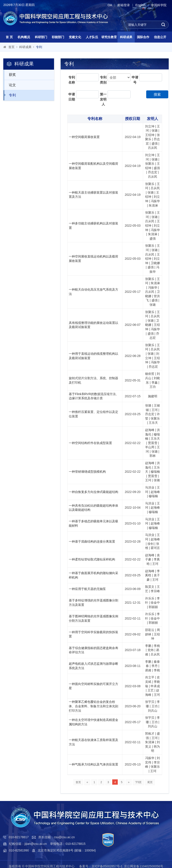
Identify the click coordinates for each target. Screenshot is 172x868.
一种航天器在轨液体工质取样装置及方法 (93, 742)
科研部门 (41, 37)
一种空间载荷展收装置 (84, 137)
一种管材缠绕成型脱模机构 (87, 472)
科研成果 (126, 37)
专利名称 (72, 80)
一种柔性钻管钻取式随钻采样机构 (92, 559)
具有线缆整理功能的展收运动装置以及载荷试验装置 (93, 325)
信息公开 (160, 37)
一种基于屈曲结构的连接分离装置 (92, 541)
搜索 (157, 94)
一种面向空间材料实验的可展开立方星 (93, 686)
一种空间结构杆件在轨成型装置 (90, 443)
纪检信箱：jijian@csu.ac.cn (28, 844)
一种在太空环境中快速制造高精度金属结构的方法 (93, 722)
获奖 (10, 75)
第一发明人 (103, 99)
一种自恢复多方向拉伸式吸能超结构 (93, 492)
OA (110, 5)
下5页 (138, 782)
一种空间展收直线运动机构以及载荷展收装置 (93, 259)
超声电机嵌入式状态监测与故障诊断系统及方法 (93, 666)
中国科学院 (159, 5)
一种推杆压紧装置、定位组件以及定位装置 (93, 414)
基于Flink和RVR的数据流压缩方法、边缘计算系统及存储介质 (94, 396)
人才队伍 (92, 37)
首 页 (9, 37)
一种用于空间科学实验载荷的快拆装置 (93, 634)
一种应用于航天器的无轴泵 (87, 589)
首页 (11, 47)
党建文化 (75, 37)
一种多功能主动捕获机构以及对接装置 (93, 226)
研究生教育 (109, 37)
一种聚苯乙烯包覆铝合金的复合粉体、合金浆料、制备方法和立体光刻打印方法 (93, 706)
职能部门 (58, 37)
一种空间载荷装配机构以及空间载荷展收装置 (93, 166)
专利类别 (103, 80)
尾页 (150, 782)
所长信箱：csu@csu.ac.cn (57, 837)
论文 (10, 85)
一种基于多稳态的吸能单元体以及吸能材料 (93, 523)
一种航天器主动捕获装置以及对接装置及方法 (93, 195)
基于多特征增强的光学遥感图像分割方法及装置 (93, 603)
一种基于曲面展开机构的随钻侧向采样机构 (93, 575)
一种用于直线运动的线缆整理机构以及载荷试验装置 (93, 356)
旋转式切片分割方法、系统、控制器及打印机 (93, 380)
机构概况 (24, 37)
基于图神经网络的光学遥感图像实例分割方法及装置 (93, 618)
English (140, 5)
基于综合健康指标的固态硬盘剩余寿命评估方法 (93, 650)
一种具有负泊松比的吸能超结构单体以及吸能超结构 (93, 508)
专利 (39, 47)
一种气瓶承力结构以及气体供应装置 (93, 764)
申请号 (135, 80)
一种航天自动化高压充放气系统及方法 (93, 292)
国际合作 (143, 37)
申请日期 (72, 97)
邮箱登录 (124, 5)
